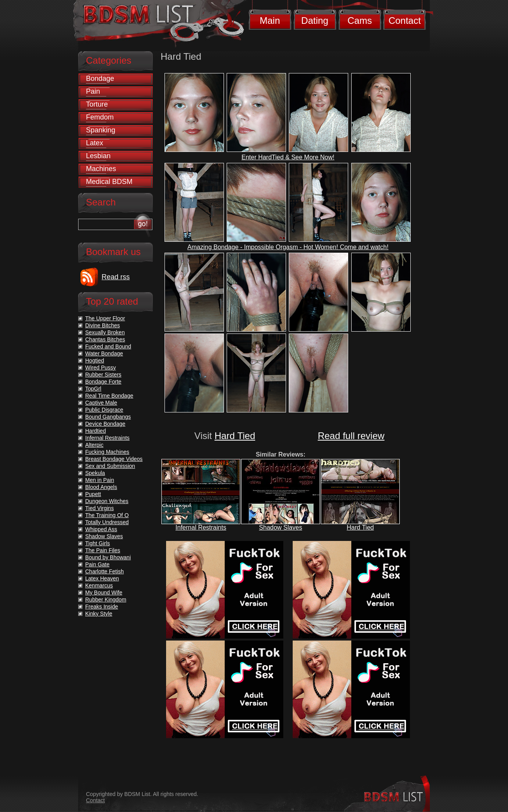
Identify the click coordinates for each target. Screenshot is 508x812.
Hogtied (95, 360)
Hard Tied (235, 436)
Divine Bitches (103, 325)
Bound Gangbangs (108, 417)
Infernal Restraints (201, 527)
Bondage (100, 79)
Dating (315, 21)
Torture (97, 104)
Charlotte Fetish (105, 571)
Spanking (101, 130)
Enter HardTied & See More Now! (288, 157)
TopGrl (93, 389)
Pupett (93, 494)
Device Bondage (105, 424)
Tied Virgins (99, 508)
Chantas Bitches (105, 339)
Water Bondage (104, 353)
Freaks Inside (102, 607)
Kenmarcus (99, 585)
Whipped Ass (101, 529)
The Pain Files (103, 550)
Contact (405, 21)
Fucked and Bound (108, 346)
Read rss (116, 277)
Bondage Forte (103, 382)
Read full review (351, 436)
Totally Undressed (107, 522)
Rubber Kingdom (106, 600)
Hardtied (96, 431)
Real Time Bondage (109, 396)
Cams (360, 21)
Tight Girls (97, 543)
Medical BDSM (109, 182)
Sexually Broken (105, 332)
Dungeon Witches (107, 501)
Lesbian (98, 156)
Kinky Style (99, 614)
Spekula (95, 473)
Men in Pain (100, 480)
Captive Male (101, 403)
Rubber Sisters (103, 375)
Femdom (100, 117)
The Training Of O (107, 515)
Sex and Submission (110, 466)
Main (270, 21)
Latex (95, 143)
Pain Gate (97, 564)
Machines (101, 169)
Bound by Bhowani (108, 557)
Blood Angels (101, 487)
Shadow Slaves (281, 527)
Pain (93, 91)
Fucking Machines (107, 452)
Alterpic (94, 445)
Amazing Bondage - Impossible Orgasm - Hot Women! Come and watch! (288, 247)
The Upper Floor (105, 318)
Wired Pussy (101, 368)
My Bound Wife (104, 592)
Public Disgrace (104, 410)
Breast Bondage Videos (114, 459)
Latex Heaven (102, 578)
